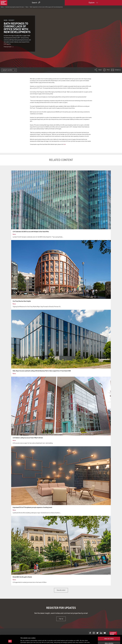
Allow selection (109, 635)
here (65, 144)
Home (2, 7)
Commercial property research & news (15, 7)
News (27, 7)
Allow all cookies (109, 630)
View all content (61, 590)
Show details (82, 641)
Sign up (61, 619)
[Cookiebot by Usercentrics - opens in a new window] (10, 641)
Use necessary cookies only (109, 639)
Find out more (9, 47)
